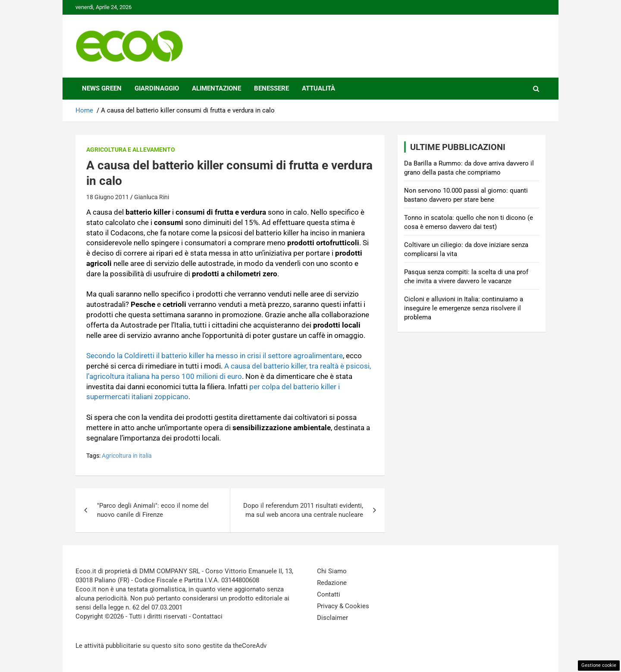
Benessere (271, 88)
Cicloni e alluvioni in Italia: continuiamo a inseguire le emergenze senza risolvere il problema (464, 308)
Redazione (332, 583)
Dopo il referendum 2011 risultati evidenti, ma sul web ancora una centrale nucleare (303, 510)
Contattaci (207, 616)
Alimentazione (216, 88)
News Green (102, 88)
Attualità (318, 88)
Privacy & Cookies (343, 606)
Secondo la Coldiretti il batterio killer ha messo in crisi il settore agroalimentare (215, 356)
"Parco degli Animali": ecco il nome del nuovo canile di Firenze (153, 510)
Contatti (329, 594)
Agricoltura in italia (127, 456)
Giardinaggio (157, 88)
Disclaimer (332, 618)
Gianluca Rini (152, 197)
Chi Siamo (332, 571)
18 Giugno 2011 (108, 197)
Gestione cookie (599, 665)
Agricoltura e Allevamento (131, 150)
